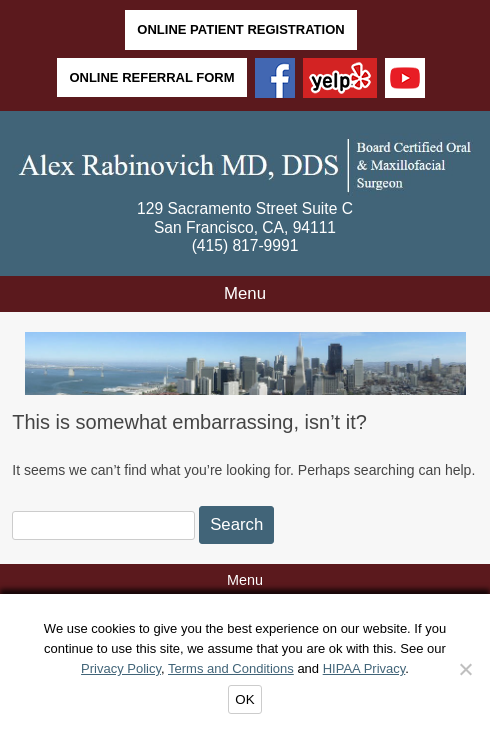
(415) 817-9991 (245, 245)
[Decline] (465, 669)
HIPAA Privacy (364, 668)
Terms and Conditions (231, 668)
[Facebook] (275, 80)
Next (450, 364)
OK (244, 699)
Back (41, 364)
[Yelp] (340, 80)
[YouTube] (405, 80)
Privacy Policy (121, 668)
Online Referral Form (151, 77)
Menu (245, 293)
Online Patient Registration (240, 29)
